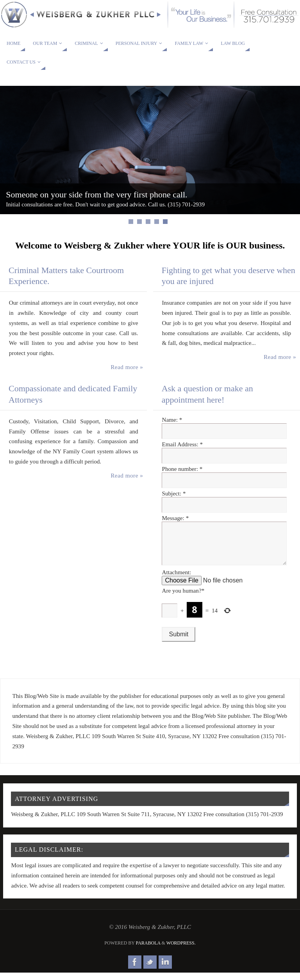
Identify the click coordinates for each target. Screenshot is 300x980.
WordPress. (181, 951)
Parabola (148, 951)
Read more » (127, 367)
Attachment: (176, 580)
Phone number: (182, 469)
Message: (175, 518)
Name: (172, 420)
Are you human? (183, 598)
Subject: (174, 493)
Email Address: (182, 444)
